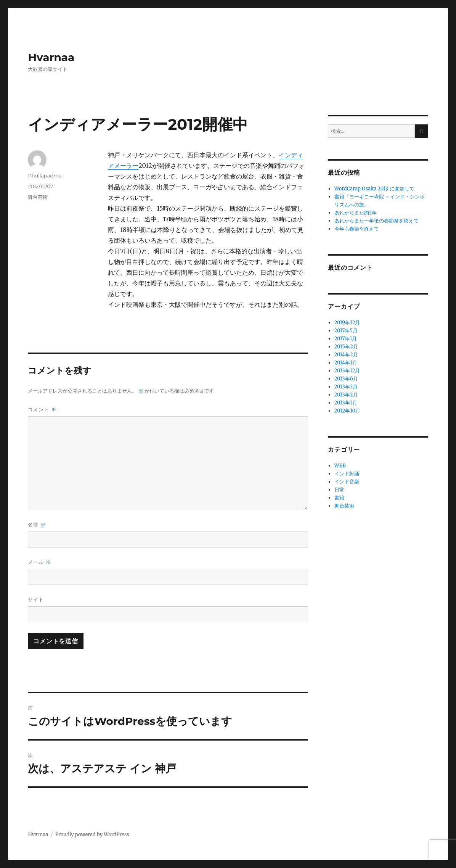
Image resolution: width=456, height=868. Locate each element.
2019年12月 (347, 323)
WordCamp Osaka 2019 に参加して (374, 189)
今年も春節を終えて (357, 229)
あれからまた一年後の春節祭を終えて (377, 221)
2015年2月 (346, 347)
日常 (339, 490)
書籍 (339, 498)
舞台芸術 (38, 197)
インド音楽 (347, 482)
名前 (37, 525)
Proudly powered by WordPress (92, 835)
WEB (340, 466)
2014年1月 (346, 363)
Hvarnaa (51, 57)
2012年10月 (347, 411)
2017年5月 (346, 331)
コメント (42, 410)
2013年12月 (347, 371)
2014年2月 (346, 355)
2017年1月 (346, 339)
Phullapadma (45, 176)
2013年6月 (346, 379)
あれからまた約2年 (356, 213)
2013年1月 (346, 403)
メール (39, 562)
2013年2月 (346, 395)
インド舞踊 (347, 474)
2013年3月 (346, 387)
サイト (36, 599)
